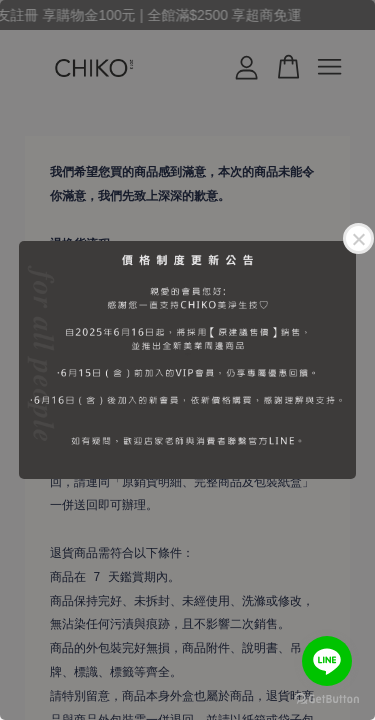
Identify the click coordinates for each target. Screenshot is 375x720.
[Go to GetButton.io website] (327, 699)
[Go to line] (327, 661)
